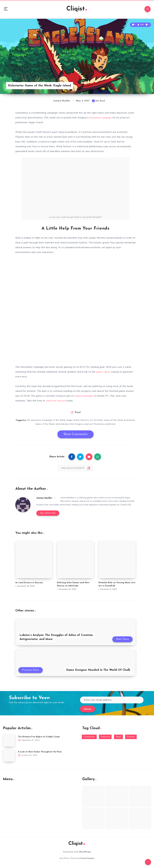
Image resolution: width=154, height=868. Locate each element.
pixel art (94, 425)
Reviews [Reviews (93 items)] (131, 739)
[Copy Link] (75, 469)
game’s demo (104, 373)
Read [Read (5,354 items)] (118, 739)
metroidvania (68, 425)
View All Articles (47, 515)
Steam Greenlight (85, 397)
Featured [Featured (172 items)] (105, 739)
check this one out (56, 402)
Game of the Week (120, 422)
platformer (116, 425)
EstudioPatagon (87, 860)
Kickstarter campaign (101, 119)
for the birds (103, 422)
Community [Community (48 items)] (89, 739)
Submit (88, 711)
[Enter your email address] (112, 702)
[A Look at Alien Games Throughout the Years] (9, 758)
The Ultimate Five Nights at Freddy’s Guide (41, 739)
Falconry (91, 422)
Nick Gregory (82, 425)
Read (78, 414)
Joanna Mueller (45, 499)
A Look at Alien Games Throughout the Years (41, 754)
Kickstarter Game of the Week (45, 425)
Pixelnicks (105, 425)
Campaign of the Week (60, 422)
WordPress (85, 854)
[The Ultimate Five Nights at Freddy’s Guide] (9, 743)
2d (34, 422)
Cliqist (77, 10)
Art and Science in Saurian (29, 585)
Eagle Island (79, 422)
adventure (42, 422)
